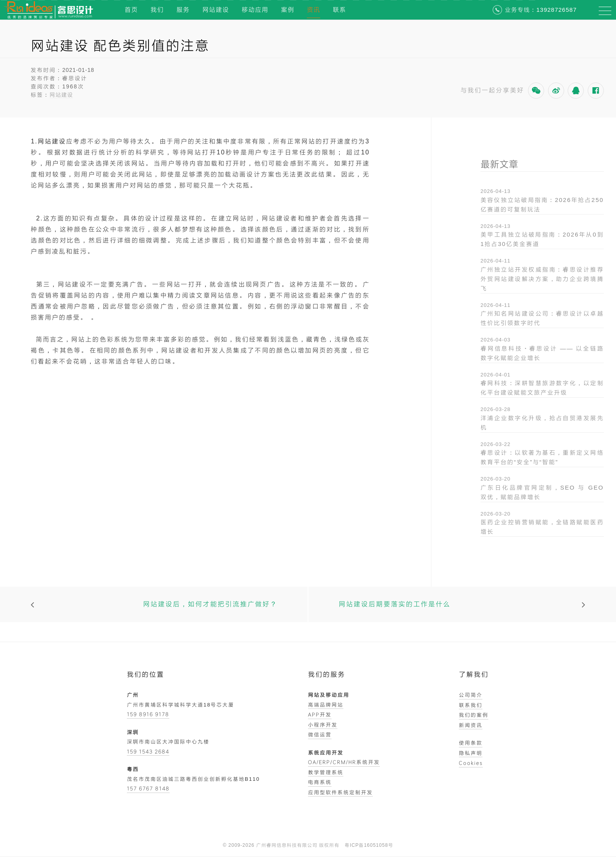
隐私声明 (471, 753)
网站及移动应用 (329, 695)
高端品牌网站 (326, 705)
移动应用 (255, 10)
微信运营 (320, 734)
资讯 (313, 10)
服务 (183, 10)
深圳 (133, 732)
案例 (288, 10)
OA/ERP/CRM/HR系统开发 (344, 762)
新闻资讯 (471, 725)
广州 (133, 695)
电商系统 (320, 782)
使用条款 (471, 743)
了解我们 (474, 674)
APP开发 (320, 714)
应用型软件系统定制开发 (340, 792)
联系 (339, 10)
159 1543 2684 (148, 751)
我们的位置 (146, 674)
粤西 (133, 769)
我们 (157, 10)
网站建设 (216, 10)
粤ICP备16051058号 (369, 845)
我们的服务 (327, 674)
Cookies (471, 763)
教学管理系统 (326, 772)
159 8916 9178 (148, 714)
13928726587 (556, 10)
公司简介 (471, 695)
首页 (131, 10)
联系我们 (471, 705)
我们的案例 (474, 715)
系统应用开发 (326, 752)
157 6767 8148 (148, 788)
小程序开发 (323, 725)
